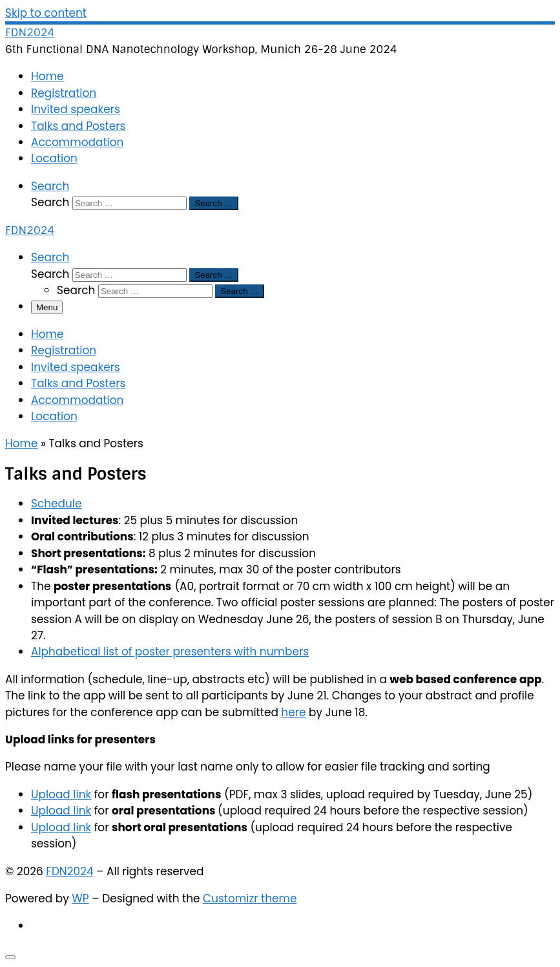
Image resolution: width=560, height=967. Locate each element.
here (293, 712)
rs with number (263, 652)
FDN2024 (69, 871)
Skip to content (46, 13)
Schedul (53, 504)
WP (80, 898)
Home (22, 443)
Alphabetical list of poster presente (126, 652)
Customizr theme (250, 898)
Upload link (61, 794)
